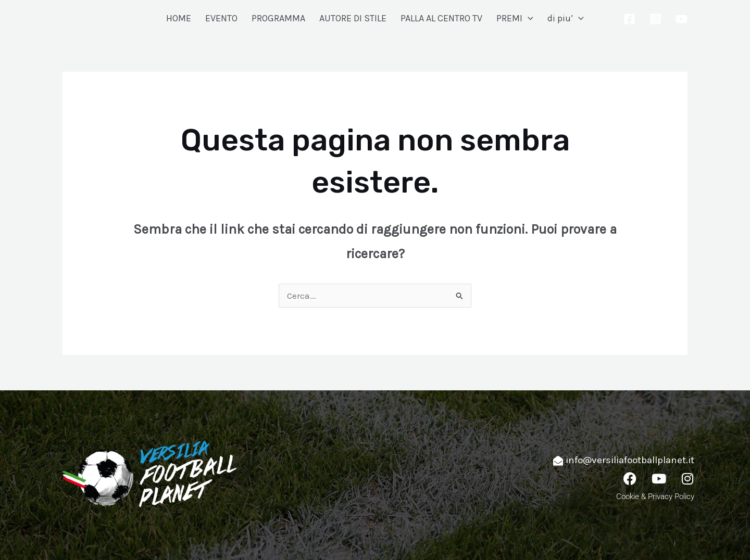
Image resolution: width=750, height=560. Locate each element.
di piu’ (566, 18)
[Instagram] (655, 19)
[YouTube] (682, 19)
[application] (528, 18)
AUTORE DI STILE (353, 18)
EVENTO (221, 18)
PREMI (515, 18)
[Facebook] (629, 19)
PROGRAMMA (278, 18)
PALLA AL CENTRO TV (441, 18)
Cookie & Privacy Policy (655, 497)
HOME (179, 18)
